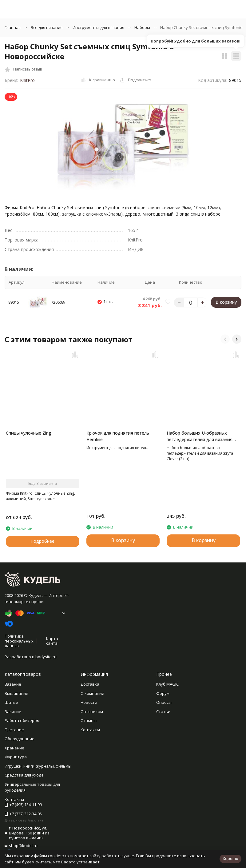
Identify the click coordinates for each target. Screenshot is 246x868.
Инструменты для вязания (98, 27)
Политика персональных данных (19, 641)
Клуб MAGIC (167, 684)
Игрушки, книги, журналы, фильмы (38, 766)
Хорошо (230, 858)
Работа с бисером (22, 720)
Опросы (164, 702)
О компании (92, 693)
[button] (225, 339)
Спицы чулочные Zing (29, 433)
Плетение (14, 730)
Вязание (13, 684)
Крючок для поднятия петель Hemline (118, 436)
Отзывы (89, 720)
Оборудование (20, 739)
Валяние (13, 712)
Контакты (90, 730)
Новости (89, 702)
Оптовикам (92, 712)
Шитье (11, 702)
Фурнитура (16, 757)
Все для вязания (47, 27)
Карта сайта (52, 641)
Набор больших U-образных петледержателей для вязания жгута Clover (200, 436)
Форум (163, 693)
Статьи (163, 712)
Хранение (14, 748)
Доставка (90, 684)
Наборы (142, 27)
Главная (13, 27)
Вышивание (16, 693)
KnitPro (27, 80)
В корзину (226, 302)
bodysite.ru (46, 657)
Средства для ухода (24, 775)
